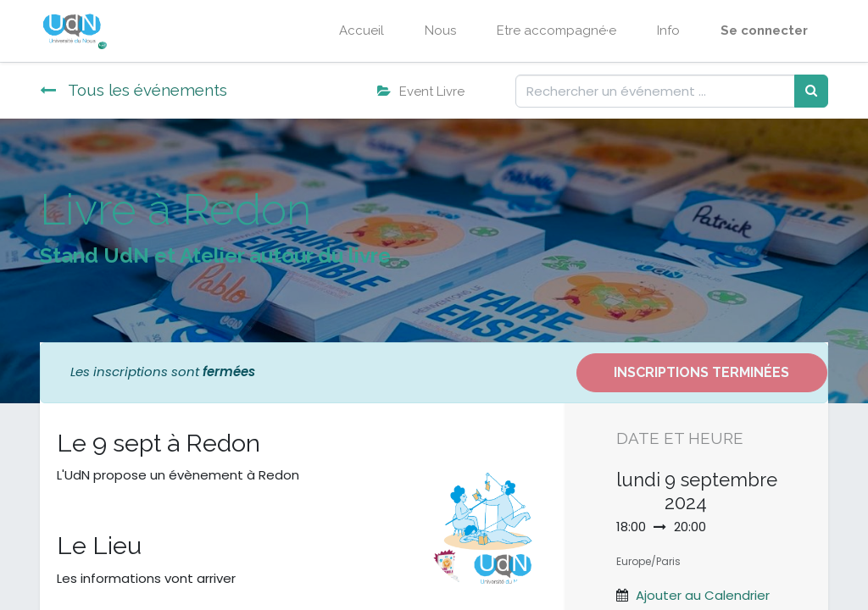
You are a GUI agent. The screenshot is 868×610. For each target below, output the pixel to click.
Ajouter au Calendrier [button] (703, 595)
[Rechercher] (811, 91)
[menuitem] (362, 31)
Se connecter (764, 30)
